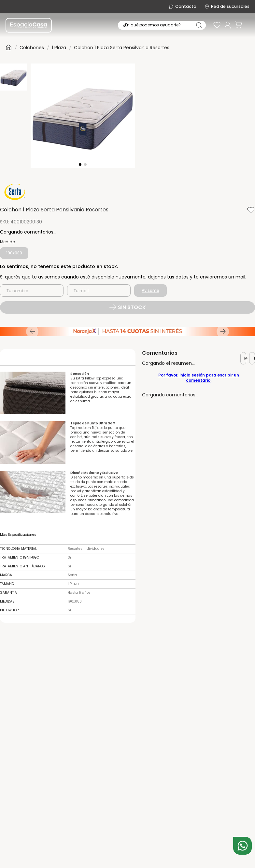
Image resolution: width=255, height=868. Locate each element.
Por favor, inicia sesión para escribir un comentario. (199, 378)
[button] (14, 253)
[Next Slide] (223, 331)
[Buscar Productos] (199, 25)
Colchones (32, 47)
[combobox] (162, 25)
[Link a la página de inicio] (9, 47)
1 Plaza (59, 47)
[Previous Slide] (32, 331)
